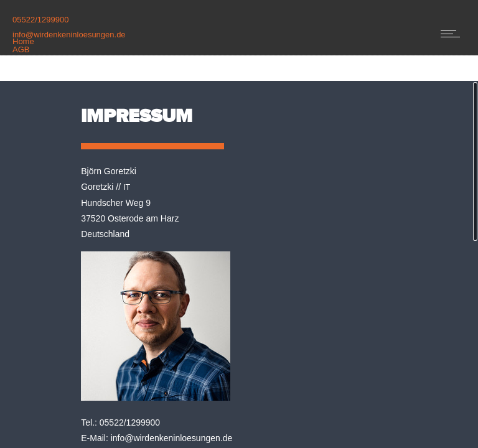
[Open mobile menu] (453, 34)
